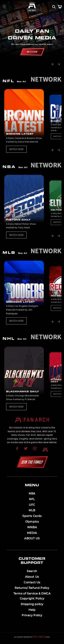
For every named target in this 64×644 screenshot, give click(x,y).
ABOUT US (32, 538)
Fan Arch (39, 637)
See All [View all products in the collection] (21, 82)
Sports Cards (32, 516)
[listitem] (23, 121)
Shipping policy (32, 604)
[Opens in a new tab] (18, 451)
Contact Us (32, 582)
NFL (32, 499)
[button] (4, 7)
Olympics (32, 522)
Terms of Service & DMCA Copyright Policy (32, 596)
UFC (32, 505)
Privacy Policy (32, 615)
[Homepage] (32, 7)
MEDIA (32, 533)
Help (32, 610)
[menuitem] (18, 450)
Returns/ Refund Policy (32, 588)
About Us (32, 577)
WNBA (32, 527)
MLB (32, 510)
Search (32, 571)
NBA (32, 494)
